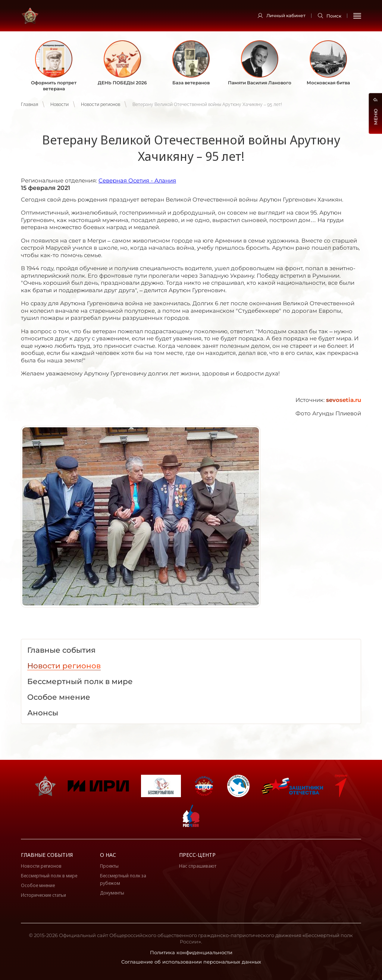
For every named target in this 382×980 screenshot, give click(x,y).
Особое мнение (38, 885)
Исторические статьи (43, 895)
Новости (60, 104)
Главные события (47, 855)
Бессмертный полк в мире (49, 876)
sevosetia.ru (344, 400)
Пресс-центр (197, 855)
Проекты (109, 866)
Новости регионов (101, 104)
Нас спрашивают (198, 866)
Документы (112, 893)
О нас (108, 855)
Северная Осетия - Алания (137, 180)
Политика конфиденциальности (191, 952)
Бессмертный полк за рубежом (123, 879)
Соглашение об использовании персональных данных (191, 962)
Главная (29, 104)
